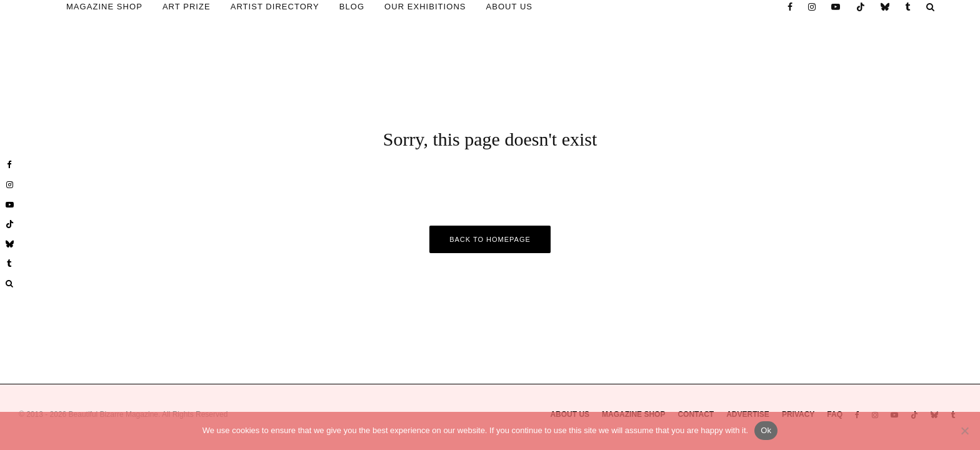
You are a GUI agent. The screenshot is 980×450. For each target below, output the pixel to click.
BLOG (352, 7)
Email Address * (867, 211)
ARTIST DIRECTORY (275, 7)
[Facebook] (790, 7)
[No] (964, 431)
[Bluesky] (885, 7)
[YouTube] (836, 7)
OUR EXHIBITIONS (425, 7)
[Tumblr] (908, 7)
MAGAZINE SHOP (104, 7)
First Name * (867, 257)
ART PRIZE (187, 7)
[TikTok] (861, 7)
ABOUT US (510, 7)
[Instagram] (812, 7)
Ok (766, 430)
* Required (868, 302)
